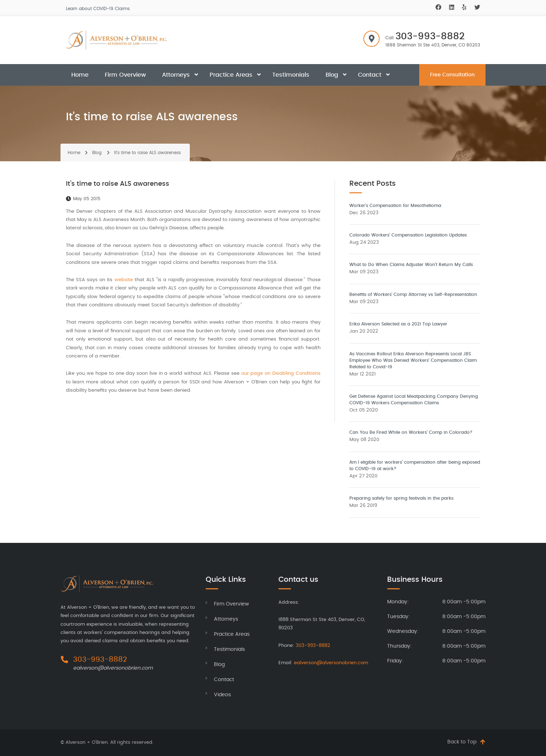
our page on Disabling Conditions (281, 373)
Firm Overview (125, 75)
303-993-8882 (430, 36)
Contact (370, 75)
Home (80, 75)
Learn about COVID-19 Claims (98, 9)
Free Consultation (452, 75)
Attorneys (176, 75)
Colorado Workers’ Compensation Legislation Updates (408, 235)
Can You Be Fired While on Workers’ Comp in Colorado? (411, 432)
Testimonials (291, 75)
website (124, 280)
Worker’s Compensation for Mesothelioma (395, 206)
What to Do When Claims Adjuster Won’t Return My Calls (411, 265)
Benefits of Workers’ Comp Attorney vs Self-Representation (413, 294)
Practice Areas (231, 75)
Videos (222, 695)
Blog (332, 75)
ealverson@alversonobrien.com (113, 668)
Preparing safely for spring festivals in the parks (401, 498)
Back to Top (462, 742)
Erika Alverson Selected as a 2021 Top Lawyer (398, 324)
